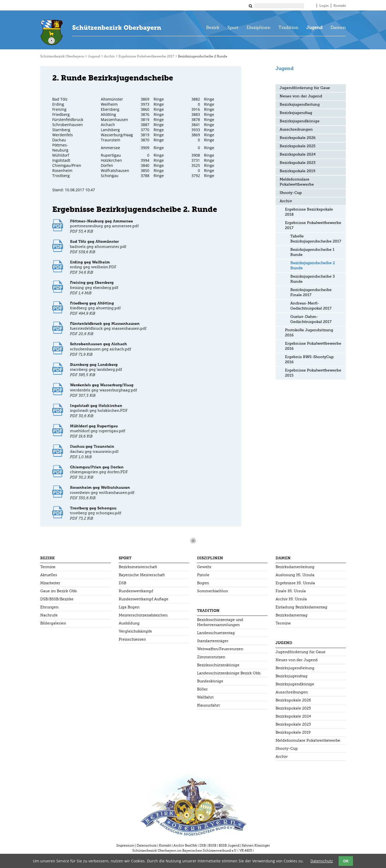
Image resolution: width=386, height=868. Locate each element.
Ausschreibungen (296, 130)
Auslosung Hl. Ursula (295, 575)
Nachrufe (49, 615)
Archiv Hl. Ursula (291, 599)
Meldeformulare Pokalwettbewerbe (297, 182)
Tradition (288, 28)
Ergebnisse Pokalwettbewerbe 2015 (313, 373)
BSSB (212, 845)
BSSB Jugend (229, 845)
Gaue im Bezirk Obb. (59, 591)
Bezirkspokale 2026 (298, 138)
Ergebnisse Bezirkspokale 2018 (309, 212)
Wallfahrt (205, 697)
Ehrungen (49, 607)
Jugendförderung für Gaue (305, 88)
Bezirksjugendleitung (300, 105)
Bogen (203, 583)
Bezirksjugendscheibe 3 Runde (313, 279)
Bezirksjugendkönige (300, 121)
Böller (202, 689)
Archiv (109, 57)
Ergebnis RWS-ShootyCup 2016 (309, 360)
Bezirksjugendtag (296, 113)
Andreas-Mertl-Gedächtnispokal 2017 (311, 306)
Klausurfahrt (208, 705)
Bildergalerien (53, 623)
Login (324, 6)
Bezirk (213, 28)
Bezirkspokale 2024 (298, 155)
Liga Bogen (129, 607)
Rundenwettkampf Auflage (144, 599)
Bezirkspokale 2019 (297, 171)
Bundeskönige (210, 681)
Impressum (125, 845)
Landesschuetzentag (216, 633)
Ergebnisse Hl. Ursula (295, 583)
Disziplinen (259, 28)
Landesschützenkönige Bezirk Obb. (229, 673)
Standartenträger (213, 641)
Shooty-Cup (291, 193)
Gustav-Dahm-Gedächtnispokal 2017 (311, 319)
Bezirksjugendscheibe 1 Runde (312, 252)
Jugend (314, 28)
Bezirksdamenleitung (295, 567)
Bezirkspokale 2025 (298, 146)
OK (346, 861)
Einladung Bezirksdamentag (301, 607)
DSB (123, 583)
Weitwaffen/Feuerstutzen (220, 649)
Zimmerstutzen (211, 657)
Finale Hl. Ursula (291, 591)
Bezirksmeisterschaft (138, 567)
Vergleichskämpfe (135, 631)
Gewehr (204, 567)
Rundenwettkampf (136, 591)
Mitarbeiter (50, 583)
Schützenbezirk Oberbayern (117, 28)
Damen (338, 28)
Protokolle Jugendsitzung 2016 (309, 333)
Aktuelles (49, 575)
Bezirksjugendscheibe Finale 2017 (311, 293)
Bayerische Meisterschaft (142, 575)
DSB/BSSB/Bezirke (57, 599)
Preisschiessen (132, 639)
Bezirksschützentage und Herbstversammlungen (220, 622)
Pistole (203, 575)
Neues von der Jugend (301, 96)
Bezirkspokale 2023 (298, 163)
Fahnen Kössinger (256, 845)
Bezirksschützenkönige (218, 665)
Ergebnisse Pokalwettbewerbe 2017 (146, 57)
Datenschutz (147, 845)
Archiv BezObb (185, 845)
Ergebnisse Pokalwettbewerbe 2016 (313, 346)
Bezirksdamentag (292, 615)
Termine (48, 567)
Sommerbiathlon (212, 591)
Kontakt (340, 6)
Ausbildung (129, 623)
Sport (233, 28)
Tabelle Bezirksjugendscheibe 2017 (316, 239)
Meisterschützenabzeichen (143, 615)
